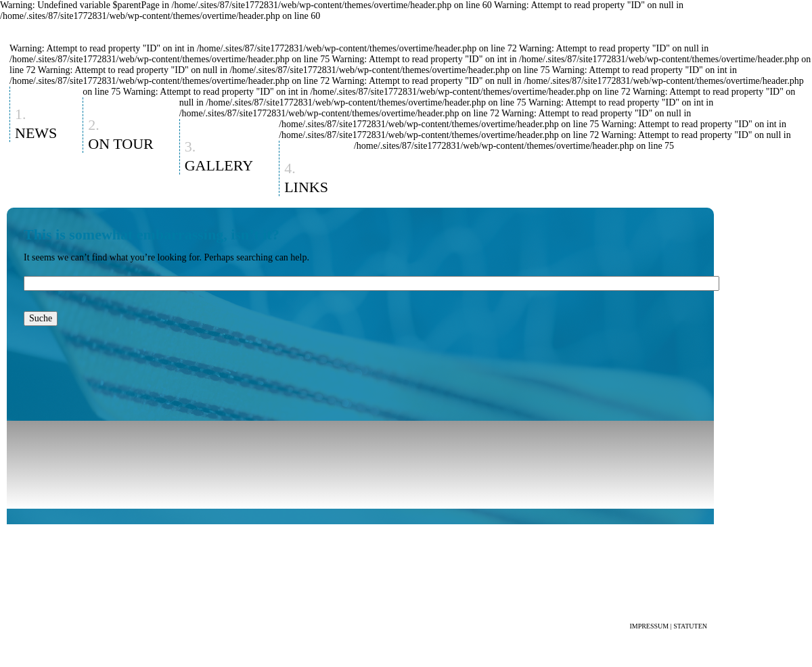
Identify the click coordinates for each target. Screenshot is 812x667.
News (36, 133)
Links (306, 187)
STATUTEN (690, 626)
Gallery (219, 165)
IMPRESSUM (649, 626)
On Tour (120, 144)
